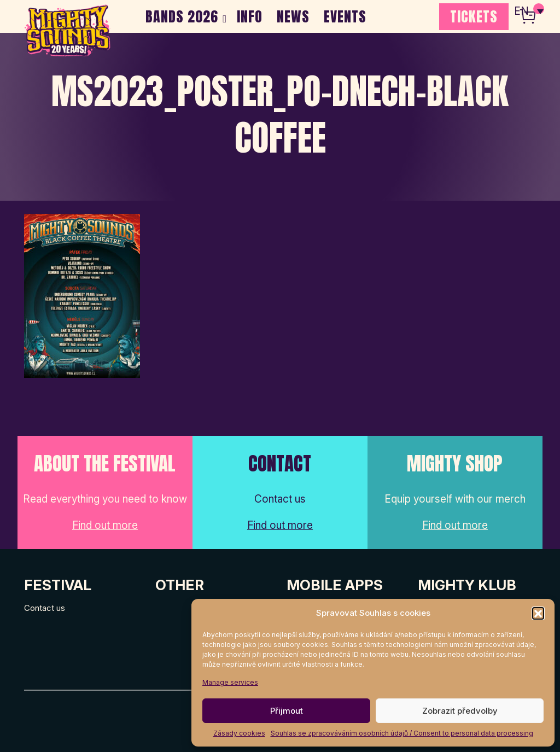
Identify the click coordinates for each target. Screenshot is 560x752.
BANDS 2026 (182, 16)
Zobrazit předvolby (460, 711)
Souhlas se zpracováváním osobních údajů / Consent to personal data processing (402, 733)
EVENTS (345, 16)
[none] (529, 11)
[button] (538, 613)
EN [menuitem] (522, 11)
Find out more (105, 525)
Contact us (45, 608)
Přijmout (287, 711)
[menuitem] (529, 11)
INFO (250, 16)
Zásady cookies (239, 733)
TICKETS (474, 16)
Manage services (230, 682)
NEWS (293, 16)
